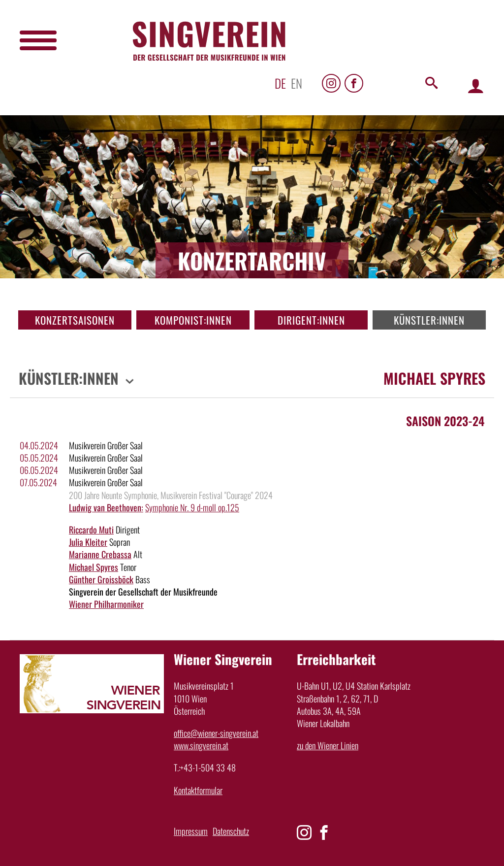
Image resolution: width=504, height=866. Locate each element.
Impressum (191, 831)
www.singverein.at (201, 745)
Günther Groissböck (101, 579)
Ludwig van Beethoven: (106, 507)
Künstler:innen (429, 320)
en (297, 83)
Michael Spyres (94, 567)
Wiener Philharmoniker (106, 604)
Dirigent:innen (311, 320)
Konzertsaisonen (75, 320)
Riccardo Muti (91, 530)
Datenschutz (231, 831)
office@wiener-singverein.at (216, 733)
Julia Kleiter (88, 542)
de (280, 83)
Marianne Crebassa (100, 554)
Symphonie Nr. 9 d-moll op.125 (192, 507)
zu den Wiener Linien (328, 745)
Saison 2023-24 (445, 421)
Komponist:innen (193, 320)
